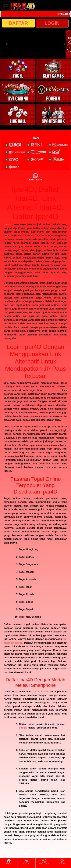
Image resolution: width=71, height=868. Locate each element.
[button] (7, 44)
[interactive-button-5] (18, 114)
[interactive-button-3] (18, 92)
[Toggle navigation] (5, 6)
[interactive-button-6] (53, 114)
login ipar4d (52, 390)
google (23, 728)
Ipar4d (7, 224)
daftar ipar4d (41, 691)
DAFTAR (18, 23)
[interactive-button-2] (53, 69)
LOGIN (52, 23)
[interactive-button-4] (53, 92)
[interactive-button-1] (18, 69)
